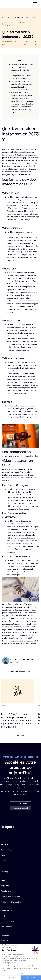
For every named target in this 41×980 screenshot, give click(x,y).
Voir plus (20, 735)
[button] (35, 4)
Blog (8, 18)
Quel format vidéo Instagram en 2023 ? (25, 18)
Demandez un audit (21, 808)
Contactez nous (21, 803)
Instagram (30, 149)
